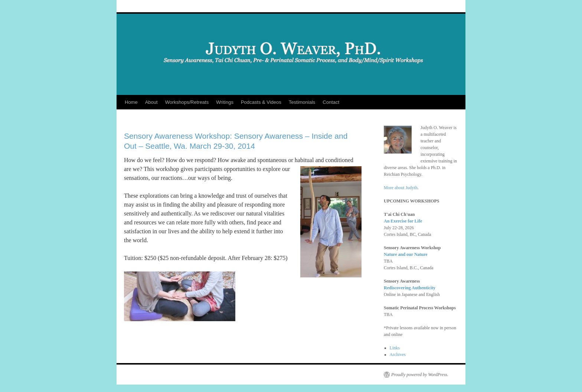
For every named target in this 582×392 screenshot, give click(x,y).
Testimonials (302, 102)
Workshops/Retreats (187, 102)
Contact (331, 102)
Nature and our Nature (406, 254)
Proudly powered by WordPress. (420, 375)
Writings (225, 102)
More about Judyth (401, 188)
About (151, 102)
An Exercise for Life (403, 221)
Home (131, 102)
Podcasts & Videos (261, 102)
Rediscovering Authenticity (410, 288)
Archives (398, 355)
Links (395, 348)
